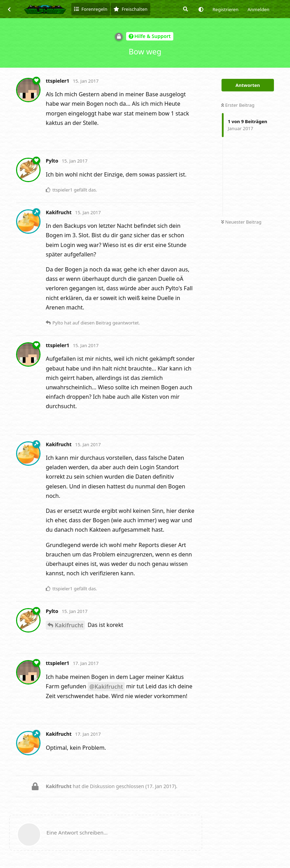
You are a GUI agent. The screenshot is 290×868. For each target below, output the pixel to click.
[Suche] (185, 9)
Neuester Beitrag (241, 222)
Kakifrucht (69, 625)
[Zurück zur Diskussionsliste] (9, 9)
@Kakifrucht (106, 687)
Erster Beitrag (238, 105)
